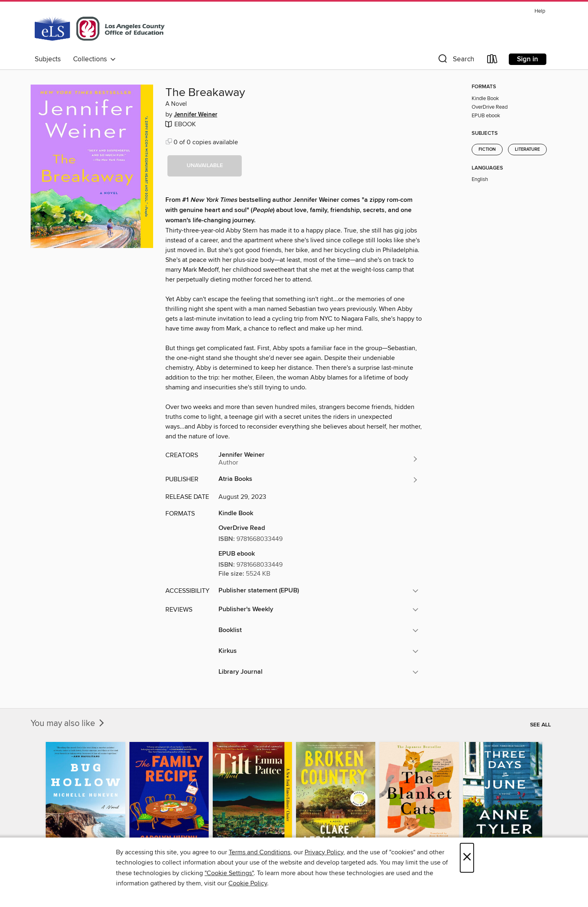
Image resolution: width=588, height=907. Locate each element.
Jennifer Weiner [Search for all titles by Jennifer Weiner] (196, 115)
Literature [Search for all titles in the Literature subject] (527, 150)
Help (540, 11)
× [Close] (467, 858)
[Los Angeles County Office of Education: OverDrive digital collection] (100, 28)
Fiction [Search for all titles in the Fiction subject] (487, 150)
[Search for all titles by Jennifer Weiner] (318, 459)
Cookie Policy (248, 883)
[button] (455, 61)
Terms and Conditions (259, 852)
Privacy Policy (324, 852)
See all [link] (540, 725)
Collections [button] (95, 59)
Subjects (48, 59)
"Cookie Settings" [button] (229, 873)
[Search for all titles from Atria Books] (318, 480)
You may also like (68, 724)
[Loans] (492, 61)
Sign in (528, 59)
